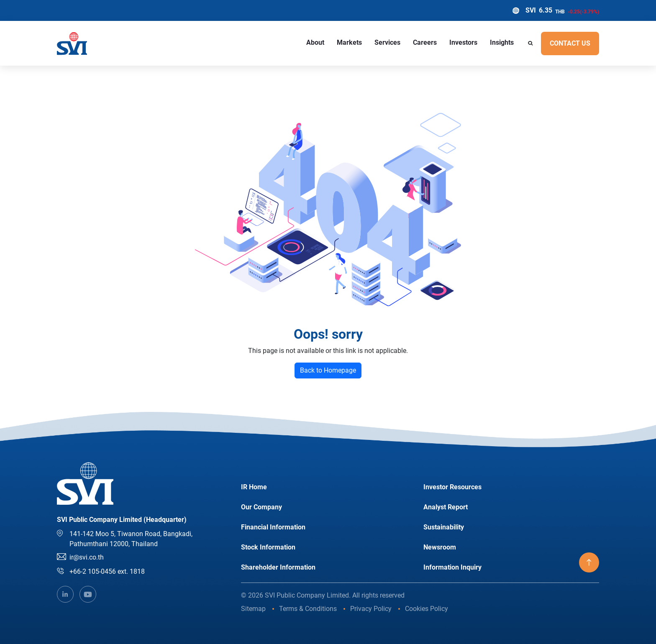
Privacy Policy (371, 609)
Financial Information (273, 527)
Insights (502, 42)
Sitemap (253, 609)
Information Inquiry (452, 567)
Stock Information (268, 547)
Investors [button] (463, 42)
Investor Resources (452, 487)
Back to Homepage (328, 370)
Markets (349, 42)
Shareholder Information (278, 567)
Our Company (261, 507)
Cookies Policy (427, 609)
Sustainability (444, 527)
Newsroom (440, 547)
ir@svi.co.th (87, 557)
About (315, 42)
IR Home (254, 487)
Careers (425, 42)
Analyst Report (446, 507)
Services (387, 42)
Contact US (570, 43)
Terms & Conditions (308, 609)
